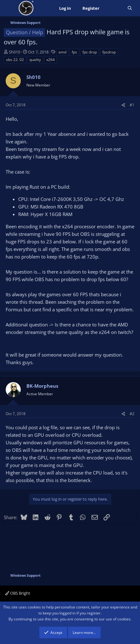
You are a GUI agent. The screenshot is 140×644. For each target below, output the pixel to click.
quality (35, 60)
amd (62, 52)
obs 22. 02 (15, 60)
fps (74, 52)
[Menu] (9, 8)
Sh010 (14, 52)
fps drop (90, 52)
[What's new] (113, 8)
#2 (132, 414)
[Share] (123, 105)
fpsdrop (109, 52)
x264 (50, 60)
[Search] (130, 8)
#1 (132, 105)
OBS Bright (18, 593)
